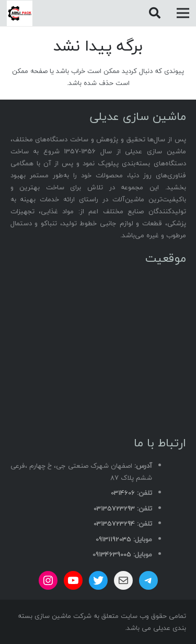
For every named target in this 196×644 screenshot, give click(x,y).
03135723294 (114, 524)
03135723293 (114, 508)
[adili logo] (20, 13)
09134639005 (112, 554)
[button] (154, 13)
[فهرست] (183, 13)
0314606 (123, 493)
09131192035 (113, 539)
